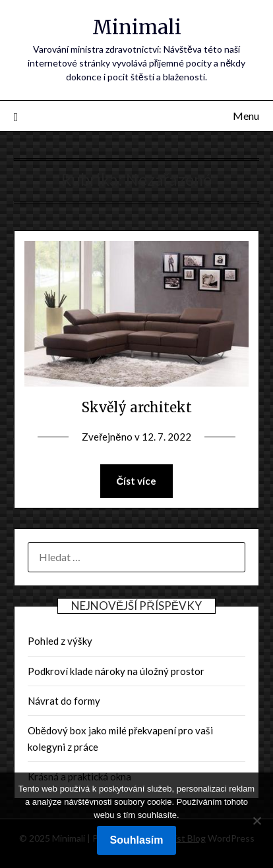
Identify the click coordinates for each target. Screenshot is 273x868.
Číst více (137, 481)
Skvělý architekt (137, 407)
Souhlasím (137, 840)
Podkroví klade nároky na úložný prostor (116, 671)
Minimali (137, 27)
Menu (246, 116)
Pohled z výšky (60, 641)
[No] (257, 821)
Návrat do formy (64, 701)
